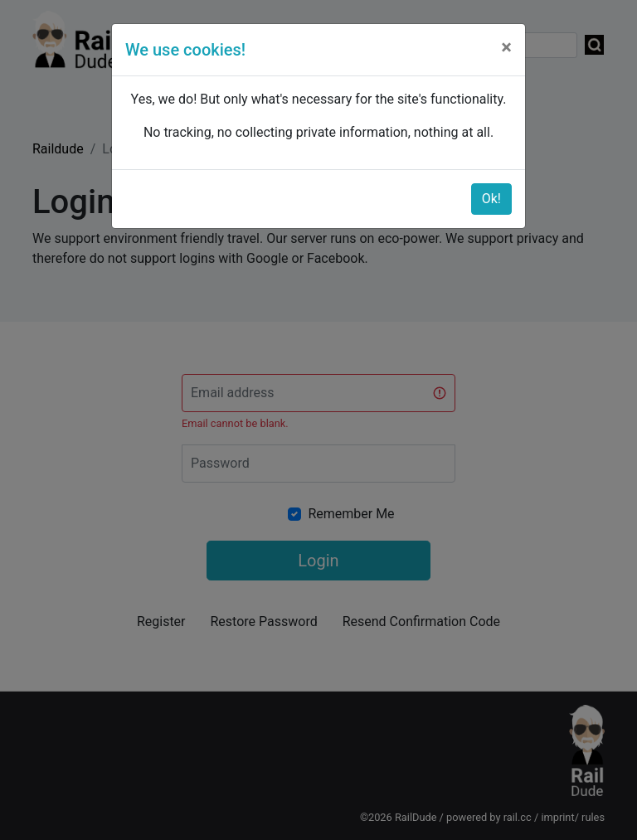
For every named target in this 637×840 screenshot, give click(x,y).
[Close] (506, 47)
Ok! (491, 199)
